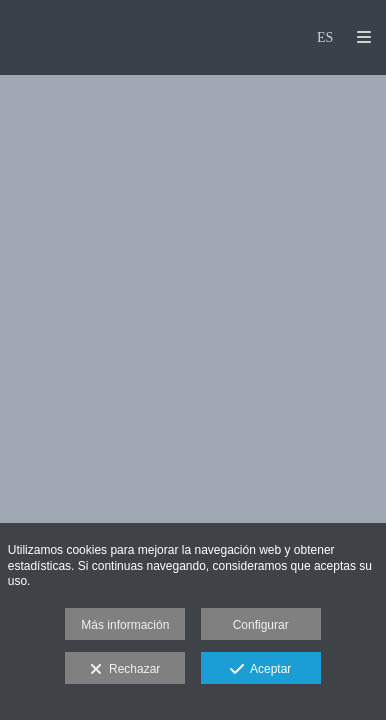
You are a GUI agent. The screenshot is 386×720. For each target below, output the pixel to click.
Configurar (261, 625)
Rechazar (125, 670)
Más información (125, 625)
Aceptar (260, 670)
